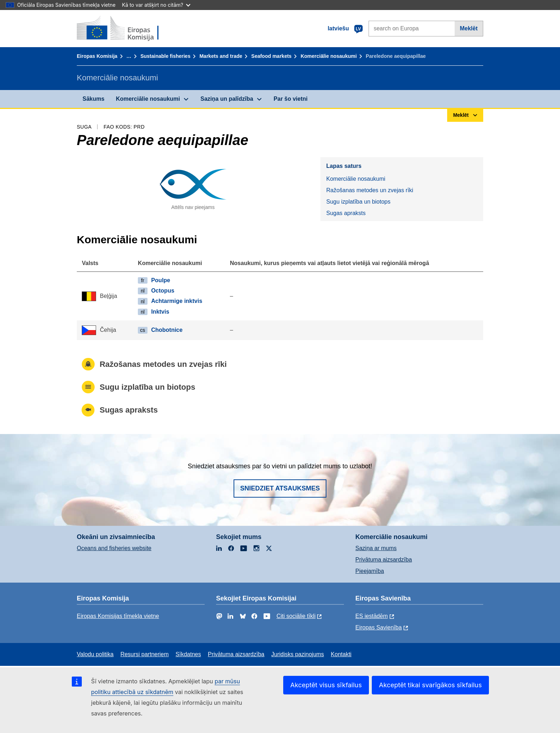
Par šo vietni (291, 99)
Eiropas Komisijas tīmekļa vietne (118, 616)
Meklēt (469, 28)
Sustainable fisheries (165, 56)
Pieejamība (370, 571)
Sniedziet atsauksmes (280, 488)
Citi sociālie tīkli (296, 616)
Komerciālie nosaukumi (329, 56)
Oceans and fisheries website (114, 548)
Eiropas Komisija (97, 56)
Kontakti (341, 654)
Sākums (93, 99)
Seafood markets (272, 56)
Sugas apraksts (346, 213)
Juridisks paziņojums (298, 654)
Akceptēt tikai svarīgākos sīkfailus (430, 685)
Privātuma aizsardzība (384, 560)
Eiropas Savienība (379, 627)
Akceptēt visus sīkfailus (326, 685)
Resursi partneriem (144, 654)
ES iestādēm (372, 616)
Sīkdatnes (188, 654)
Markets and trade (221, 56)
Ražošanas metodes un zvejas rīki (370, 190)
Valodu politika (95, 654)
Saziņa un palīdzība (227, 99)
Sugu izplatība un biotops (358, 202)
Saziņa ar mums (376, 548)
